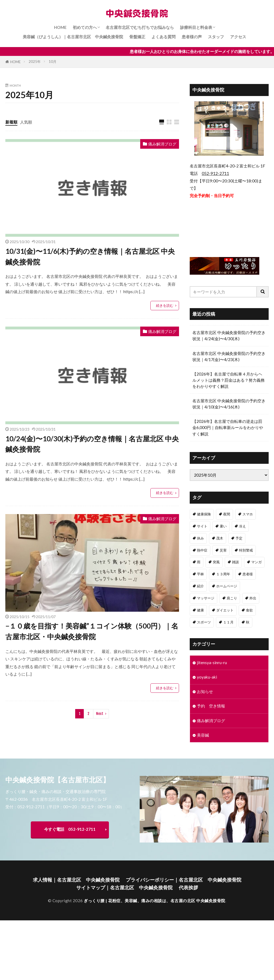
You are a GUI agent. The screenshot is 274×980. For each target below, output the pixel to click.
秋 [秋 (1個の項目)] (248, 622)
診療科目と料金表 (196, 27)
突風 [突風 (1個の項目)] (216, 562)
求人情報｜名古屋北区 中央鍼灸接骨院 (76, 880)
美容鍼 (203, 735)
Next (100, 714)
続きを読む (165, 305)
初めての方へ (85, 27)
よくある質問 (163, 37)
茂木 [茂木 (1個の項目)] (220, 538)
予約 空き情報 (211, 706)
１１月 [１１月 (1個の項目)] (228, 622)
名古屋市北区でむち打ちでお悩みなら (140, 27)
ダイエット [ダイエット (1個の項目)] (225, 610)
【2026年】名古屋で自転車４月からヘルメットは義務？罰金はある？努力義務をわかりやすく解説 (229, 380)
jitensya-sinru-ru (212, 663)
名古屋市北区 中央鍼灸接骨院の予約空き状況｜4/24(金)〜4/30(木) (229, 336)
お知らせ (205, 691)
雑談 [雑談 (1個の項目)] (235, 562)
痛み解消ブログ (162, 144)
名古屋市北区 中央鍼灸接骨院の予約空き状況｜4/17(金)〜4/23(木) (229, 356)
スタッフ (216, 37)
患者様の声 (192, 37)
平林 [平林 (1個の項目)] (200, 574)
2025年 (35, 62)
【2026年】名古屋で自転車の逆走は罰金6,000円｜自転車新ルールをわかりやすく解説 (228, 427)
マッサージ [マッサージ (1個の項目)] (206, 598)
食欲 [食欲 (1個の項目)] (249, 610)
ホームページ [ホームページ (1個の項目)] (227, 586)
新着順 (11, 122)
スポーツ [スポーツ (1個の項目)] (204, 622)
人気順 (26, 122)
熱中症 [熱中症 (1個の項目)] (202, 550)
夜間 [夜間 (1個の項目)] (227, 514)
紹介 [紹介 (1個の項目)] (200, 586)
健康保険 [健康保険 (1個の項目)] (204, 514)
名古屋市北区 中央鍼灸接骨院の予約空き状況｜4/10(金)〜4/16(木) (229, 404)
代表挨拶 (188, 888)
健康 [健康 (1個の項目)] (200, 610)
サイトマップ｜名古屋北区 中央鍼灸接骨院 (124, 888)
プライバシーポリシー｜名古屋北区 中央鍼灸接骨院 (184, 880)
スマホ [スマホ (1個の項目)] (248, 514)
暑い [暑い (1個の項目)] (223, 526)
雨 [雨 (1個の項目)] (199, 562)
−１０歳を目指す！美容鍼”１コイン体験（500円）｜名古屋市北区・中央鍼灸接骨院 (92, 631)
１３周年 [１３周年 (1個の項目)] (223, 574)
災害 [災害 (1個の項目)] (223, 550)
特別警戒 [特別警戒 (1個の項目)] (246, 550)
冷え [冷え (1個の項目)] (242, 526)
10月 (53, 62)
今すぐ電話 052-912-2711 (70, 829)
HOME (60, 27)
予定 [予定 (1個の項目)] (239, 538)
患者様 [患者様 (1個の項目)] (248, 574)
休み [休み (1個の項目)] (200, 538)
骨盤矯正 (137, 37)
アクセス (238, 37)
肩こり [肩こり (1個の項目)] (232, 598)
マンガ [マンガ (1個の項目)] (256, 562)
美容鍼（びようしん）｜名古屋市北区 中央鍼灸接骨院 (73, 37)
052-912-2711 (215, 173)
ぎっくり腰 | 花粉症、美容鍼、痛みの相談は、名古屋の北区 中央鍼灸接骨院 (155, 901)
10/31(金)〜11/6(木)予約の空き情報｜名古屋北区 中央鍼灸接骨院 (90, 257)
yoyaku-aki (207, 677)
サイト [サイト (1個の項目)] (202, 526)
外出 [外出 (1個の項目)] (253, 598)
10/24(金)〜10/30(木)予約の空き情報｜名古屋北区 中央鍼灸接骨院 (92, 444)
